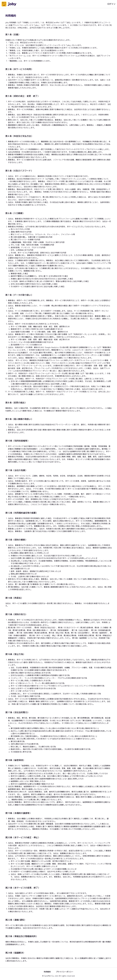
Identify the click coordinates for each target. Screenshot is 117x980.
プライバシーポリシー (65, 972)
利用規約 (47, 972)
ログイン (111, 4)
